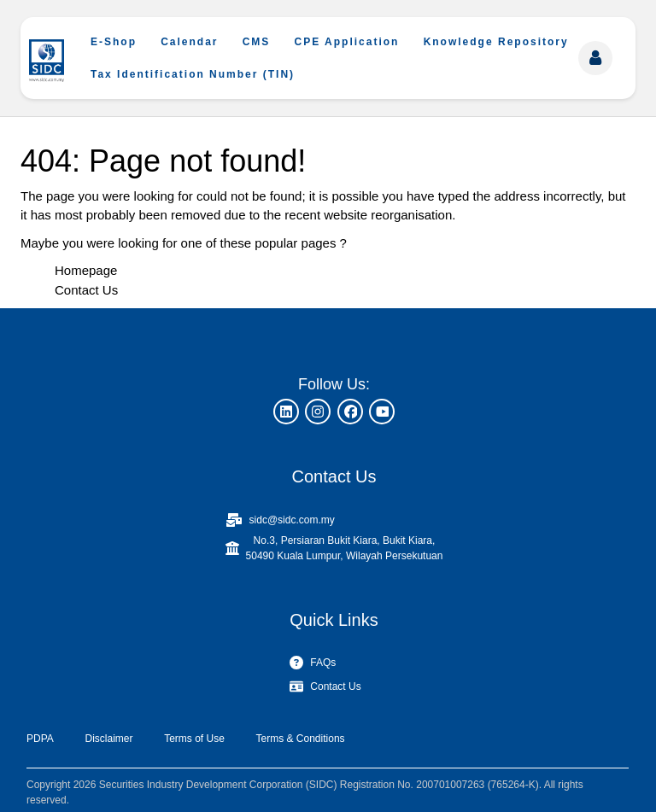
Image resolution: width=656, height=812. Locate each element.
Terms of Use (194, 739)
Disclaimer (108, 739)
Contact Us (86, 290)
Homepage (86, 270)
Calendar (189, 42)
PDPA (40, 739)
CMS (257, 42)
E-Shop (114, 42)
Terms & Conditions (301, 739)
